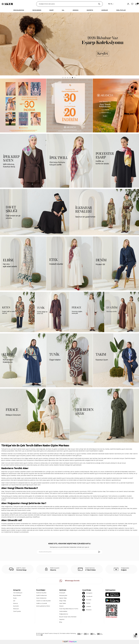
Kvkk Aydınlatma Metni (43, 606)
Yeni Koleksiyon (18, 593)
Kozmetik (16, 606)
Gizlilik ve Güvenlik (42, 603)
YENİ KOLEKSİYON (19, 10)
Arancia (15, 603)
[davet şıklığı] (35, 212)
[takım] (116, 360)
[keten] (17, 312)
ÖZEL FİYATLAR (121, 10)
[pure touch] (116, 106)
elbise (42, 465)
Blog (61, 622)
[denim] (116, 263)
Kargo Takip (63, 601)
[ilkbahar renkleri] (104, 212)
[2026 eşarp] (69, 44)
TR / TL (111, 4)
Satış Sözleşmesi (41, 598)
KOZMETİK (90, 10)
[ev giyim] (122, 312)
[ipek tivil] (69, 161)
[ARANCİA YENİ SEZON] (69, 106)
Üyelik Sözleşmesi (42, 595)
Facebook (87, 596)
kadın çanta (49, 465)
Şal (14, 601)
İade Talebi (63, 603)
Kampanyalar (63, 595)
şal (39, 465)
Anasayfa (62, 593)
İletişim (61, 606)
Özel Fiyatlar (17, 611)
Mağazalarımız (64, 614)
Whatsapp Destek (69, 581)
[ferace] (87, 312)
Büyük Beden (17, 595)
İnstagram (87, 593)
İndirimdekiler (63, 611)
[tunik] (52, 312)
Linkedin (87, 607)
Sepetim (62, 619)
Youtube (87, 600)
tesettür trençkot (59, 465)
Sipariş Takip (63, 598)
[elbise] (23, 263)
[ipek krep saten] (23, 161)
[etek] (69, 263)
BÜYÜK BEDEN (37, 10)
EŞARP (52, 10)
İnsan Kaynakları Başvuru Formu (69, 609)
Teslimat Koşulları (41, 593)
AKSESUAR (105, 10)
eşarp (35, 465)
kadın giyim (24, 463)
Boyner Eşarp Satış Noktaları (68, 617)
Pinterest (87, 610)
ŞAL (63, 10)
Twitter (86, 603)
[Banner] (23, 106)
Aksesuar (16, 609)
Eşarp (15, 598)
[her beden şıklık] (104, 416)
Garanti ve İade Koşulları (43, 601)
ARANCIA (76, 10)
